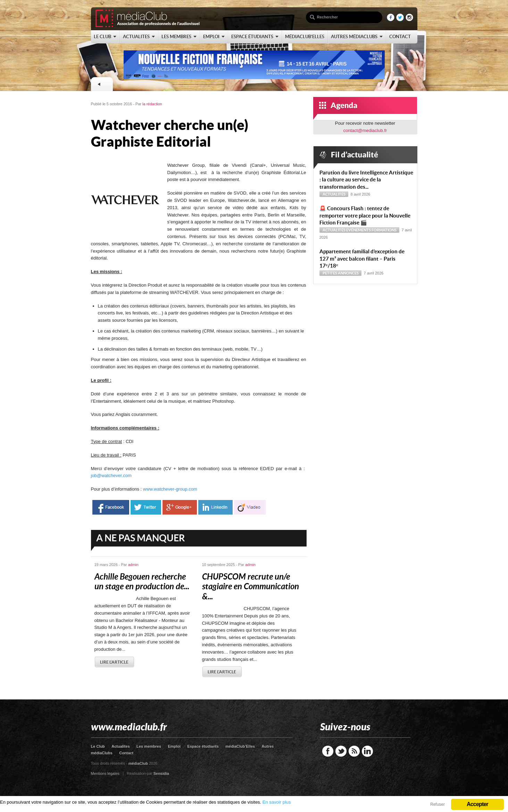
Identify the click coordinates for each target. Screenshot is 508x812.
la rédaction (152, 104)
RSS (354, 751)
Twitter (341, 751)
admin (133, 565)
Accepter (477, 804)
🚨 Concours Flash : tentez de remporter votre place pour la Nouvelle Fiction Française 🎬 (365, 216)
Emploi (174, 746)
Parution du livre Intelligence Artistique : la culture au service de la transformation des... (366, 180)
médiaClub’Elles (240, 746)
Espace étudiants (203, 746)
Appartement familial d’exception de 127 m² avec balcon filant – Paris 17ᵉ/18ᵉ (362, 259)
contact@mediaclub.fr (365, 130)
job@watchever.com (111, 475)
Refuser (438, 804)
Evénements (359, 230)
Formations (384, 230)
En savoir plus (277, 802)
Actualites (121, 746)
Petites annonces (341, 273)
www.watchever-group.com (170, 489)
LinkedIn (367, 751)
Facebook (328, 751)
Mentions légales (105, 773)
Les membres (149, 746)
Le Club (98, 746)
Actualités (334, 194)
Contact (126, 753)
